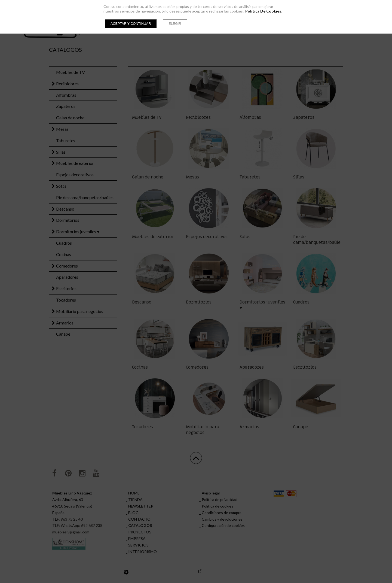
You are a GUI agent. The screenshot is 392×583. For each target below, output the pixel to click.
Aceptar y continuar (131, 24)
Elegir (175, 24)
